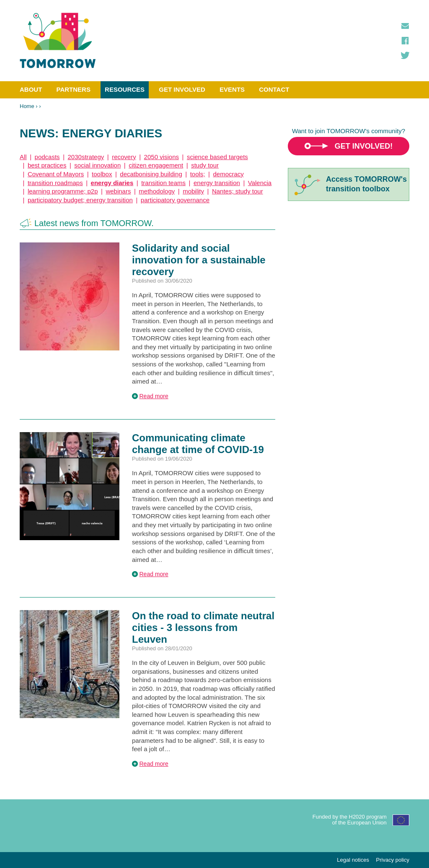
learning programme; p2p (63, 191)
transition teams (163, 183)
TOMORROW (58, 41)
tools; (198, 174)
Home (27, 106)
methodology (157, 191)
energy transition (217, 183)
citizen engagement (156, 165)
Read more (154, 396)
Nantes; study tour (238, 191)
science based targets (217, 157)
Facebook (405, 41)
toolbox (102, 174)
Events (232, 89)
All (23, 157)
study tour (205, 165)
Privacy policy (393, 860)
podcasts (47, 157)
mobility (193, 191)
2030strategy (86, 157)
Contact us (405, 26)
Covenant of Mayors (56, 174)
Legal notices (353, 860)
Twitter (405, 55)
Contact (274, 89)
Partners (74, 89)
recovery (124, 157)
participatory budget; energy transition (80, 200)
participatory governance (175, 200)
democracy (228, 174)
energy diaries (112, 183)
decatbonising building (151, 174)
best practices (47, 165)
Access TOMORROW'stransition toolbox (366, 184)
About (31, 89)
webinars (118, 191)
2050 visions (162, 157)
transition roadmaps (55, 183)
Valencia (260, 183)
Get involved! (364, 146)
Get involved (182, 89)
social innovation (97, 165)
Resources (125, 89)
